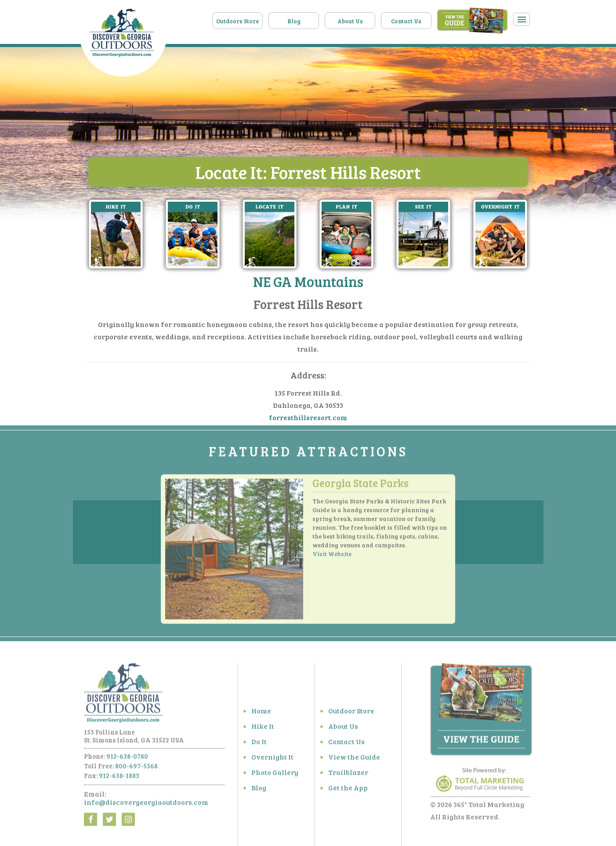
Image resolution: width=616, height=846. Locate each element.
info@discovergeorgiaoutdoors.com (146, 805)
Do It (259, 744)
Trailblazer (348, 775)
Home (261, 713)
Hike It (263, 729)
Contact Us (406, 21)
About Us (350, 21)
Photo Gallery (275, 775)
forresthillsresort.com (308, 418)
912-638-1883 (119, 778)
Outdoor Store (351, 713)
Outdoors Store (237, 21)
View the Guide (354, 760)
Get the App (348, 790)
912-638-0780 (127, 759)
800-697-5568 (136, 769)
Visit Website (332, 557)
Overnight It (272, 760)
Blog (294, 21)
